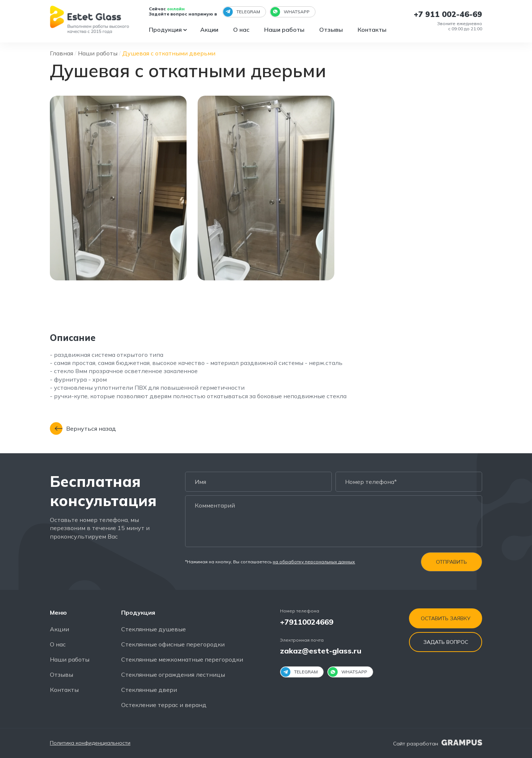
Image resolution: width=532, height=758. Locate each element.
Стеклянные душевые (154, 629)
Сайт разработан (438, 744)
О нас (242, 30)
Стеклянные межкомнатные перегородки (182, 659)
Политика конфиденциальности (90, 743)
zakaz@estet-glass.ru (321, 651)
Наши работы (285, 30)
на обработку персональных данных (314, 562)
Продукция (166, 30)
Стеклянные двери (149, 690)
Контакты (373, 30)
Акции (210, 30)
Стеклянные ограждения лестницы (173, 675)
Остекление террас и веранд (164, 705)
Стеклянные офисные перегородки (173, 644)
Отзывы (332, 30)
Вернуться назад (83, 429)
